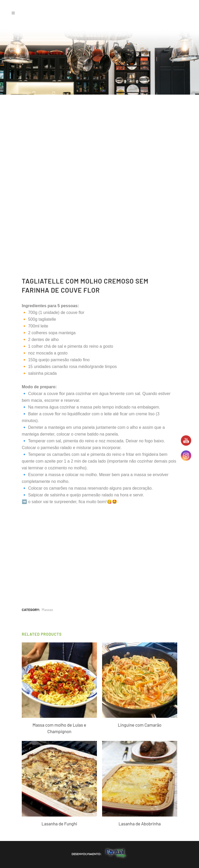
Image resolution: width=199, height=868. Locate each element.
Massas (47, 610)
